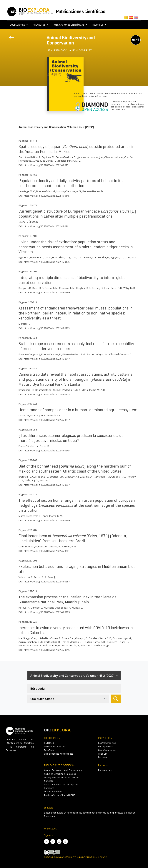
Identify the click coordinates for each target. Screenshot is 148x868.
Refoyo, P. (24, 608)
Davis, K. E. (38, 288)
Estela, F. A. (68, 638)
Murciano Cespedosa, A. (57, 608)
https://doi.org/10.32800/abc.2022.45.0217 (47, 359)
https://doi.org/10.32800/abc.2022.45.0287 (47, 582)
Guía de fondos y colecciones (59, 754)
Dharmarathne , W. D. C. (48, 390)
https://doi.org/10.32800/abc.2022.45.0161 (47, 226)
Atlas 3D (102, 754)
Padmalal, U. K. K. (71, 390)
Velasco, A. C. (26, 577)
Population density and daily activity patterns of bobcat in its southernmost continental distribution (70, 183)
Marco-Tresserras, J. (30, 516)
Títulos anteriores (53, 792)
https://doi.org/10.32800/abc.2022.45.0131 (47, 165)
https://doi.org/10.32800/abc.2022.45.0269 (47, 520)
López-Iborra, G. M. (52, 516)
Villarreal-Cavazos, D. (121, 354)
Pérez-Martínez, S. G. (74, 354)
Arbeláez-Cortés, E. (50, 638)
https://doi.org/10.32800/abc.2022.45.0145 (47, 196)
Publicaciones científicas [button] (69, 25)
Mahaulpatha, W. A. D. (94, 390)
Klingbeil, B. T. (84, 288)
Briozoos (103, 757)
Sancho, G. (45, 480)
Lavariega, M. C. (27, 191)
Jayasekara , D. (26, 390)
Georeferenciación (107, 750)
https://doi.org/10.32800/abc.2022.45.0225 (47, 394)
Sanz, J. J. (52, 577)
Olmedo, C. (37, 608)
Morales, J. (24, 324)
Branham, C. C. (26, 477)
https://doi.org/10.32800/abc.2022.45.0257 (47, 485)
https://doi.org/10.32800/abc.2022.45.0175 (47, 262)
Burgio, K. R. (25, 288)
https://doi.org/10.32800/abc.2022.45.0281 (47, 551)
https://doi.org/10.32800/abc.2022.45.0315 (47, 650)
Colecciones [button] (18, 25)
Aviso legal (50, 829)
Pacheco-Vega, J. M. (97, 354)
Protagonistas (105, 747)
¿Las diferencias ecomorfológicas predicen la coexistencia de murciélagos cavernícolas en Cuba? (71, 438)
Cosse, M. (24, 415)
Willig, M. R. (129, 288)
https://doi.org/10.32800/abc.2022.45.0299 (47, 612)
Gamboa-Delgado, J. (29, 354)
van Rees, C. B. (114, 288)
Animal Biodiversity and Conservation (71, 40)
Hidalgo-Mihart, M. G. (70, 161)
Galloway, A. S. (72, 477)
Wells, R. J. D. (31, 480)
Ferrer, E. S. (40, 577)
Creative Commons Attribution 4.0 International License (75, 857)
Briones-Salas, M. (46, 191)
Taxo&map (50, 750)
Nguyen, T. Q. (118, 257)
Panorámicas (105, 770)
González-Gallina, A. (30, 157)
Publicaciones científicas (80, 11)
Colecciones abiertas (54, 747)
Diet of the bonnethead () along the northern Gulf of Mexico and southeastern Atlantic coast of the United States (75, 469)
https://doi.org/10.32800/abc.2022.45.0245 (47, 450)
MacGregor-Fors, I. (29, 638)
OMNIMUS (49, 743)
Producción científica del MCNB (60, 795)
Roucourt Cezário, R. (49, 546)
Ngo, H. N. (24, 257)
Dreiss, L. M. (51, 288)
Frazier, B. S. (42, 477)
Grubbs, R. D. (119, 477)
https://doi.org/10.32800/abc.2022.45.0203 (47, 328)
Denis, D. (45, 446)
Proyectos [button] (39, 25)
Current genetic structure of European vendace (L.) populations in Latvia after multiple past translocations (77, 214)
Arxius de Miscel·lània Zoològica (60, 774)
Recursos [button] (98, 25)
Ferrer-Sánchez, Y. (29, 446)
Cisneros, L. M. (67, 288)
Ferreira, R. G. (69, 546)
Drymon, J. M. (103, 477)
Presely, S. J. (99, 288)
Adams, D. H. (88, 477)
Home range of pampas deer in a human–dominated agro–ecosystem (78, 410)
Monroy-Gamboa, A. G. (69, 191)
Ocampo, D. (82, 638)
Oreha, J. (23, 222)
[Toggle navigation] (49, 55)
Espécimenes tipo (107, 743)
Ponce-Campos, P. (51, 354)
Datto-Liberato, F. (28, 546)
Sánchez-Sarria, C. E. (100, 638)
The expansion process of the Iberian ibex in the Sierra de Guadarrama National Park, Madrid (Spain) (68, 599)
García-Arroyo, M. (122, 638)
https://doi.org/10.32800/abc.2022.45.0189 (47, 292)
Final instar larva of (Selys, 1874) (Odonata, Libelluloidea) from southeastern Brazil (73, 538)
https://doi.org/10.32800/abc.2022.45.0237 (47, 420)
